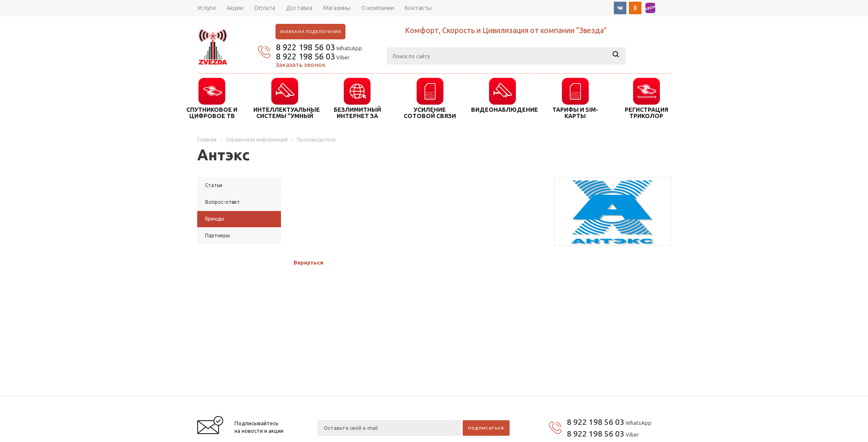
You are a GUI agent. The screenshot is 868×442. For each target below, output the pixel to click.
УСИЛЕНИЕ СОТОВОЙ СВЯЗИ (430, 113)
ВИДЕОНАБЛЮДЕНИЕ (502, 110)
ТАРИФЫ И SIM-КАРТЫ (575, 113)
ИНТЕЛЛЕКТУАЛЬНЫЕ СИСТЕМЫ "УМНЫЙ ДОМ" (285, 113)
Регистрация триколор (646, 113)
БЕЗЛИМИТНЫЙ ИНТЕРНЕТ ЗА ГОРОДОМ (357, 113)
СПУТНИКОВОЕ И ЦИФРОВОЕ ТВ (212, 113)
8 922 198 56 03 (305, 47)
